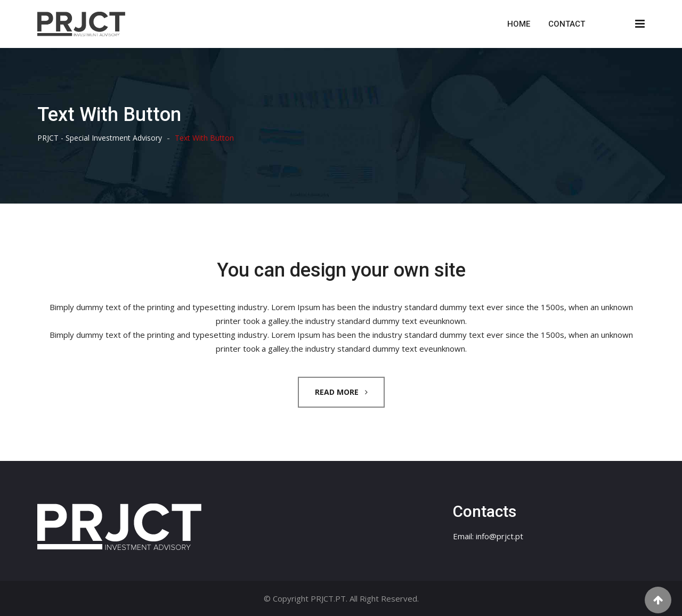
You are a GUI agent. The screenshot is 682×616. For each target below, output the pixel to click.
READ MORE (341, 392)
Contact (567, 24)
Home (519, 24)
